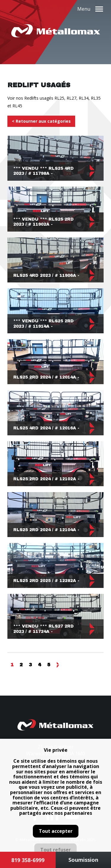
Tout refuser (55, 850)
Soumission (83, 860)
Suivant (58, 665)
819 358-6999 (28, 860)
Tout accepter (56, 831)
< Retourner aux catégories (41, 121)
